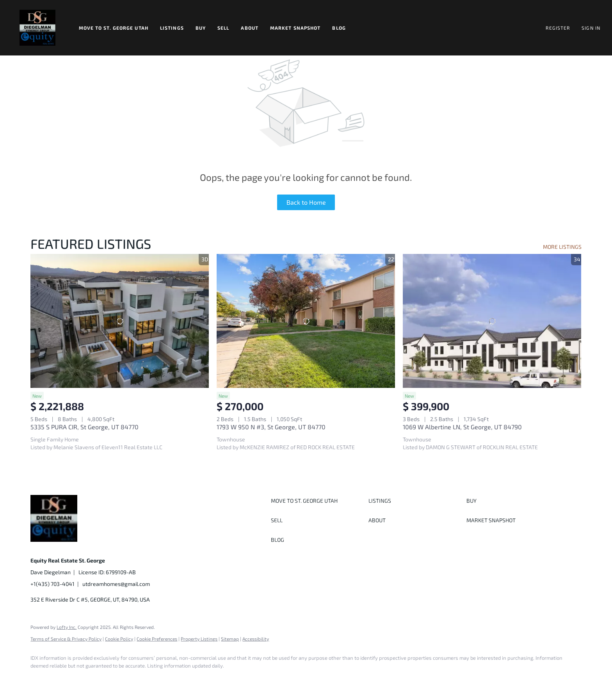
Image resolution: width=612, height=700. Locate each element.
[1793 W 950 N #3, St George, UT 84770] (306, 321)
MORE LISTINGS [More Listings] (562, 247)
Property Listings (199, 639)
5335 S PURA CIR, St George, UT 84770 (85, 427)
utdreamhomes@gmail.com (116, 584)
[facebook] (40, 679)
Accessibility (256, 639)
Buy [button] (201, 28)
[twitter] (85, 679)
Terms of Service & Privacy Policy (66, 639)
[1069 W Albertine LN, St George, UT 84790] (492, 321)
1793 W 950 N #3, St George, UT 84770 (271, 427)
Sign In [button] (591, 28)
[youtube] (130, 679)
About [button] (250, 28)
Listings (172, 28)
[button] (37, 28)
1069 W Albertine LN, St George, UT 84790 (462, 427)
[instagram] (108, 679)
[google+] (153, 679)
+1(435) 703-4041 (52, 584)
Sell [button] (223, 28)
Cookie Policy (119, 639)
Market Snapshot (295, 28)
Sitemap (230, 639)
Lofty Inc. (67, 627)
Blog (339, 28)
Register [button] (558, 28)
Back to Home (306, 202)
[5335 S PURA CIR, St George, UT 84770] (120, 321)
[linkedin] (62, 679)
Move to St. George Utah (114, 28)
